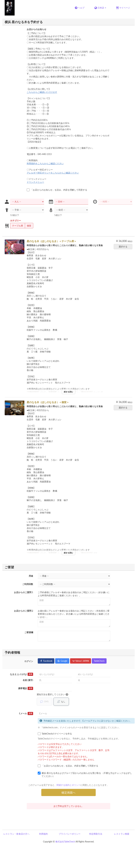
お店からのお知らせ (37, 29)
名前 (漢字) (28, 680)
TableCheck (99, 661)
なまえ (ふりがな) (22, 674)
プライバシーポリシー (70, 834)
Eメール (26, 714)
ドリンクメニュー (35, 182)
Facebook (46, 661)
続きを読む (68, 392)
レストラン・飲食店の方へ (16, 834)
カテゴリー (16, 220)
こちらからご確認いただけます (42, 92)
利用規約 (43, 834)
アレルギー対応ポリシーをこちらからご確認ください (53, 173)
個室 (28, 226)
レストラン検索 (122, 834)
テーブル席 (17, 226)
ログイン (29, 661)
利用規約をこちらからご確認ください (45, 163)
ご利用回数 (28, 584)
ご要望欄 (29, 632)
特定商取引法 (96, 834)
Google (62, 661)
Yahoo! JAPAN (81, 661)
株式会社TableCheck (65, 842)
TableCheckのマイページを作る (55, 734)
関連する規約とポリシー (68, 785)
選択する (124, 247)
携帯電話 (26, 688)
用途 (31, 576)
